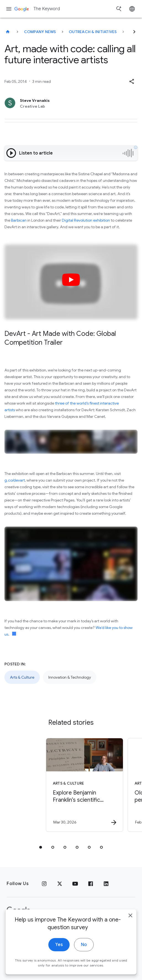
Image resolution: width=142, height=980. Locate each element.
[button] (132, 81)
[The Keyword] (8, 32)
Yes (59, 962)
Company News (40, 32)
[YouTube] (75, 884)
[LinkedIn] (106, 884)
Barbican (19, 220)
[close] (130, 933)
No (84, 962)
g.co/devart (15, 480)
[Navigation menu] (9, 9)
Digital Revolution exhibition (86, 220)
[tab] (41, 847)
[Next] (134, 32)
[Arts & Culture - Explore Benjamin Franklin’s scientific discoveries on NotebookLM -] (70, 785)
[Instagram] (44, 884)
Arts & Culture (22, 677)
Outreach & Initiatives (93, 32)
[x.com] (60, 884)
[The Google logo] (19, 910)
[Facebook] (91, 884)
